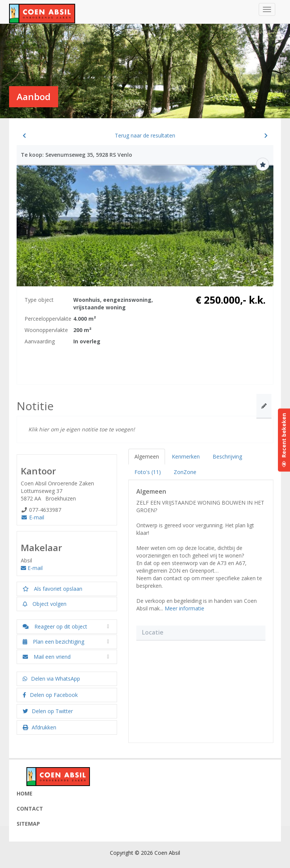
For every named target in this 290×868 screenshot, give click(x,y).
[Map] (201, 688)
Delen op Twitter (48, 711)
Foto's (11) (148, 472)
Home (25, 793)
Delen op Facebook (50, 695)
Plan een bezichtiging (53, 642)
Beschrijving (227, 456)
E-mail (32, 517)
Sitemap (28, 824)
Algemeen (147, 456)
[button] (201, 688)
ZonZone (185, 472)
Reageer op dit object (55, 626)
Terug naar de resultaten (145, 135)
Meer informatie (184, 608)
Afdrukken (39, 727)
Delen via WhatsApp (51, 679)
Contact (30, 809)
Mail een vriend (47, 657)
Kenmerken (186, 456)
